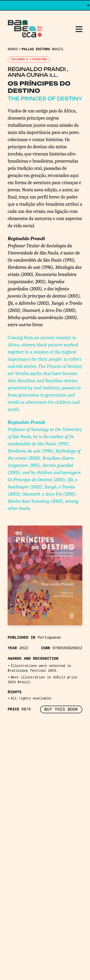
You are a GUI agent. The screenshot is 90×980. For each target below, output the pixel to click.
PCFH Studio (49, 963)
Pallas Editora (36, 49)
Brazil (58, 49)
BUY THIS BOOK (61, 709)
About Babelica (32, 800)
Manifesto (24, 808)
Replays (20, 774)
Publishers (25, 791)
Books (13, 49)
